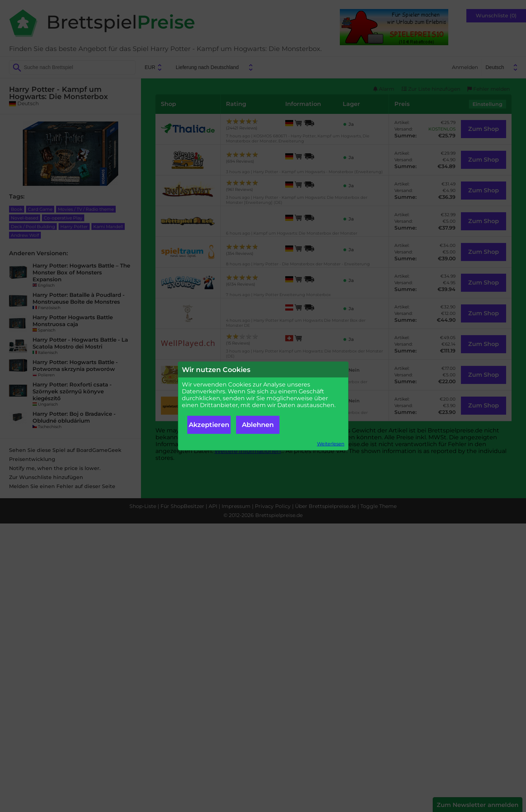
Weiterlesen (331, 444)
